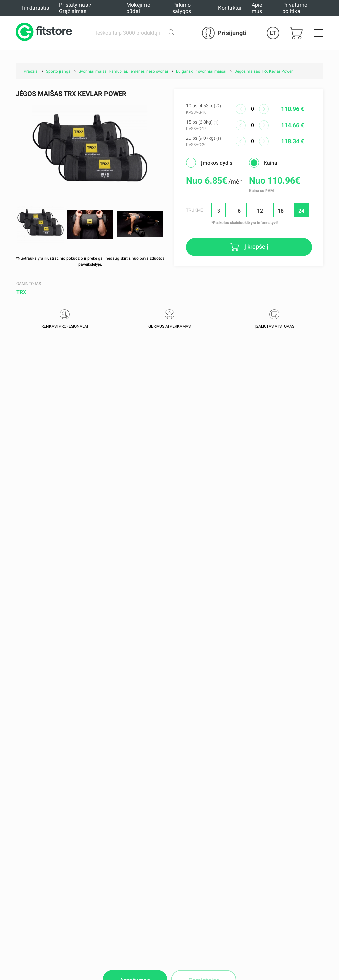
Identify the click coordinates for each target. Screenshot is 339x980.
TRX (21, 292)
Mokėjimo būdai (138, 8)
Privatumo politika (295, 8)
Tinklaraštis (35, 8)
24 (301, 211)
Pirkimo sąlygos (182, 8)
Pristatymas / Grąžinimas (75, 8)
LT (273, 33)
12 (260, 211)
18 (281, 211)
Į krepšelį (256, 246)
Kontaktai (230, 8)
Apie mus (257, 8)
